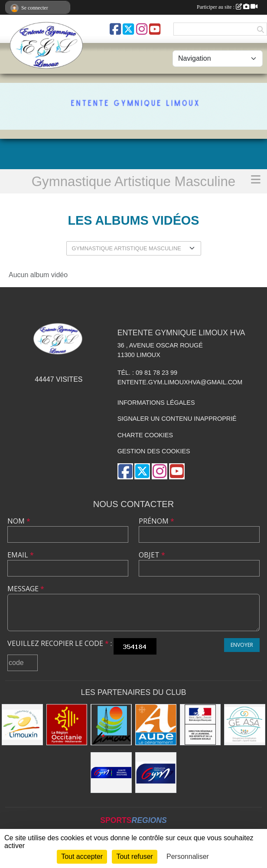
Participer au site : (227, 7)
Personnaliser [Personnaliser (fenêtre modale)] (188, 857)
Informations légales (156, 403)
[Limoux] (111, 725)
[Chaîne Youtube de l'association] (155, 29)
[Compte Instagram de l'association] (142, 29)
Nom (19, 521)
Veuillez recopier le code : (60, 643)
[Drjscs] (200, 725)
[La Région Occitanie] (67, 725)
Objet (152, 555)
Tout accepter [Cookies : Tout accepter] (82, 857)
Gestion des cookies (154, 451)
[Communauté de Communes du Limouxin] (22, 725)
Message (26, 589)
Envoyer (242, 645)
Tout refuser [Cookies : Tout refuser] (134, 857)
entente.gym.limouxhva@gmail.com (180, 382)
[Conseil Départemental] (156, 725)
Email (21, 555)
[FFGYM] (156, 773)
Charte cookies (145, 435)
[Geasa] (245, 725)
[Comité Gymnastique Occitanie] (111, 773)
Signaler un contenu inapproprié (177, 419)
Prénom (156, 521)
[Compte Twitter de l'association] (128, 29)
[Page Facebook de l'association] (115, 29)
